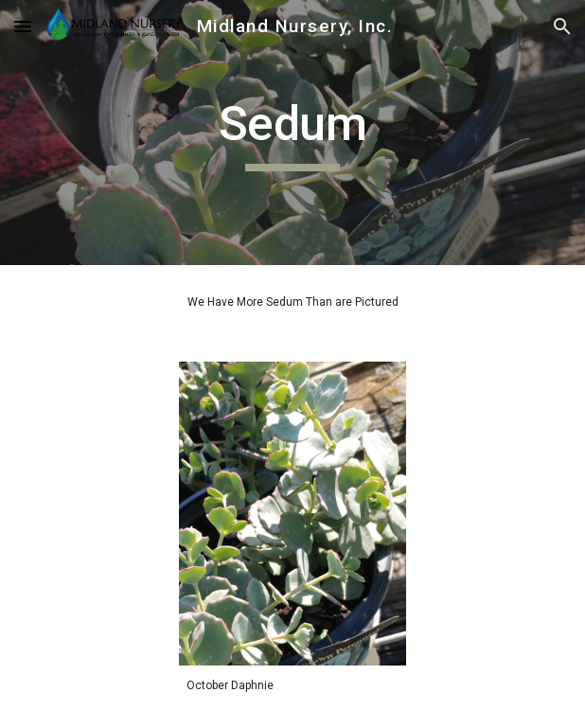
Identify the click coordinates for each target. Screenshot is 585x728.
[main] (292, 133)
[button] (23, 26)
